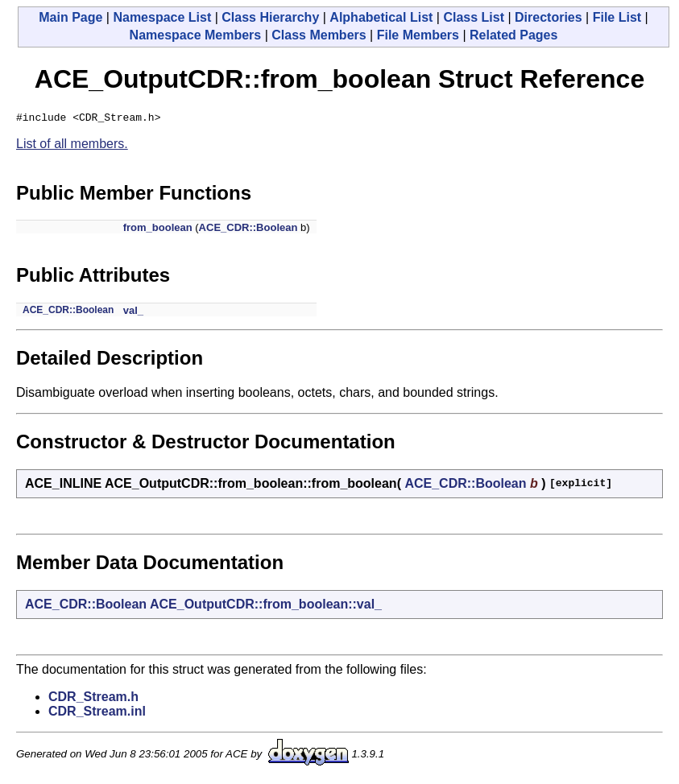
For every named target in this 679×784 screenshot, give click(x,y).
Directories (549, 17)
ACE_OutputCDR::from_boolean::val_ (266, 607)
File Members (418, 35)
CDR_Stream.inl (97, 714)
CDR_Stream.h (93, 699)
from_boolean (158, 230)
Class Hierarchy (270, 17)
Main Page (70, 17)
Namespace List (162, 17)
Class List (474, 17)
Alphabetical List (381, 17)
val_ (133, 313)
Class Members (319, 35)
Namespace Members (196, 35)
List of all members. (72, 146)
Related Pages (513, 35)
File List (617, 17)
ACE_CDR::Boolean (248, 230)
